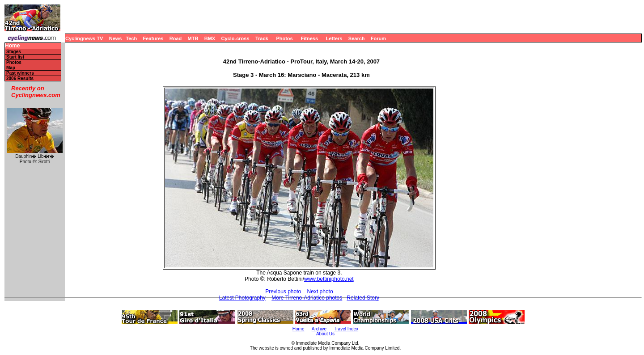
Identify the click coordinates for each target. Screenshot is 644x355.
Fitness (309, 38)
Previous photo (283, 292)
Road (176, 38)
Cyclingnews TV (84, 38)
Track (262, 38)
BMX (210, 38)
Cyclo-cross (235, 38)
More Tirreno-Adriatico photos (307, 298)
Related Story (363, 298)
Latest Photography (242, 298)
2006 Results (20, 78)
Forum (378, 38)
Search (357, 38)
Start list (15, 57)
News (116, 38)
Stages (14, 52)
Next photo (320, 292)
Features (153, 38)
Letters (334, 38)
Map (11, 68)
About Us (325, 334)
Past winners (20, 73)
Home (12, 46)
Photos (284, 38)
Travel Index (346, 329)
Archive (319, 329)
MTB (193, 38)
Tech (131, 38)
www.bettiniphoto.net (329, 279)
